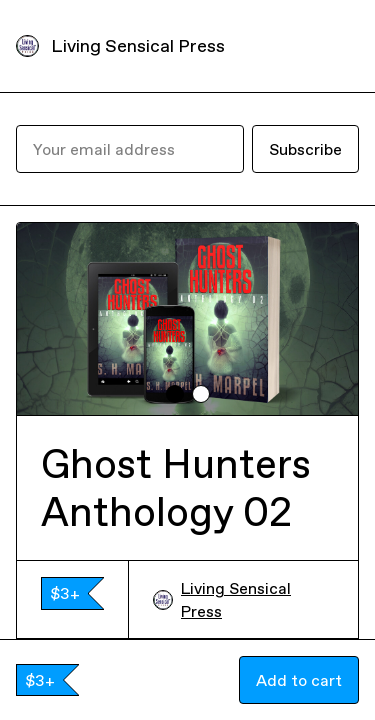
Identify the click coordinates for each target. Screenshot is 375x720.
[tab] (175, 394)
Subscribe (305, 149)
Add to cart (299, 680)
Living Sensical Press (138, 45)
